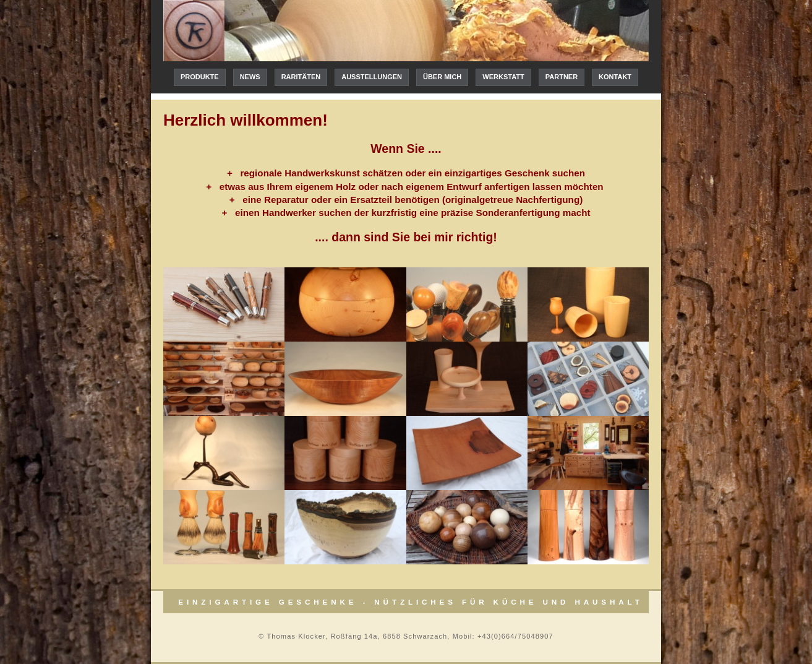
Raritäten (301, 77)
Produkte (200, 77)
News (250, 77)
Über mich (442, 77)
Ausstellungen (372, 77)
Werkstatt (503, 77)
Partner (562, 77)
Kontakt (615, 77)
